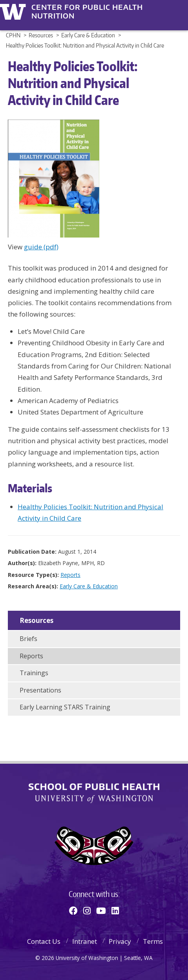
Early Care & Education (89, 586)
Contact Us (44, 941)
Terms (153, 941)
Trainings (34, 673)
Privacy (120, 941)
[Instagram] (87, 910)
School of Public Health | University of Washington (94, 793)
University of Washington (14, 11)
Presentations (40, 690)
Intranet (85, 941)
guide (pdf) (41, 247)
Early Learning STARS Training (65, 707)
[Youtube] (101, 910)
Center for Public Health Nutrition (87, 7)
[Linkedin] (115, 910)
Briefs (28, 639)
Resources (37, 620)
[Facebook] (73, 910)
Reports (70, 575)
